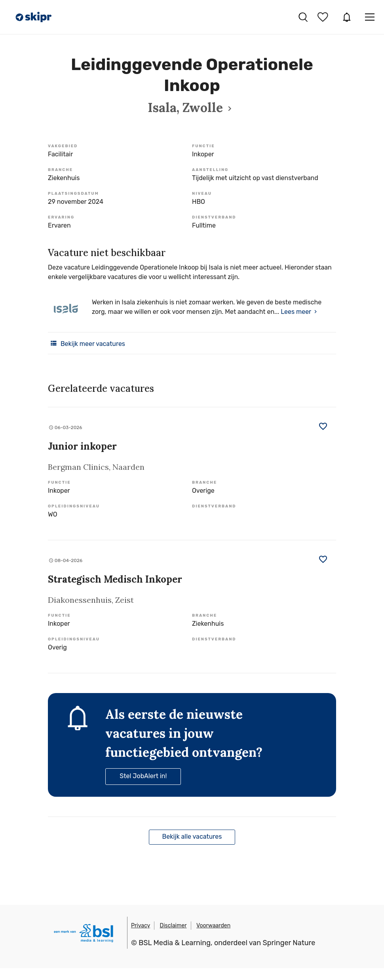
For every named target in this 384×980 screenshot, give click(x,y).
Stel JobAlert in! (143, 776)
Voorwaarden (213, 926)
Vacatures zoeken (303, 17)
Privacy (141, 926)
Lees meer (296, 312)
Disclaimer (173, 926)
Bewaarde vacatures (324, 17)
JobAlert (347, 17)
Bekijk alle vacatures (192, 837)
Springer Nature (289, 943)
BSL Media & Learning (175, 943)
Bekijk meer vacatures (86, 343)
